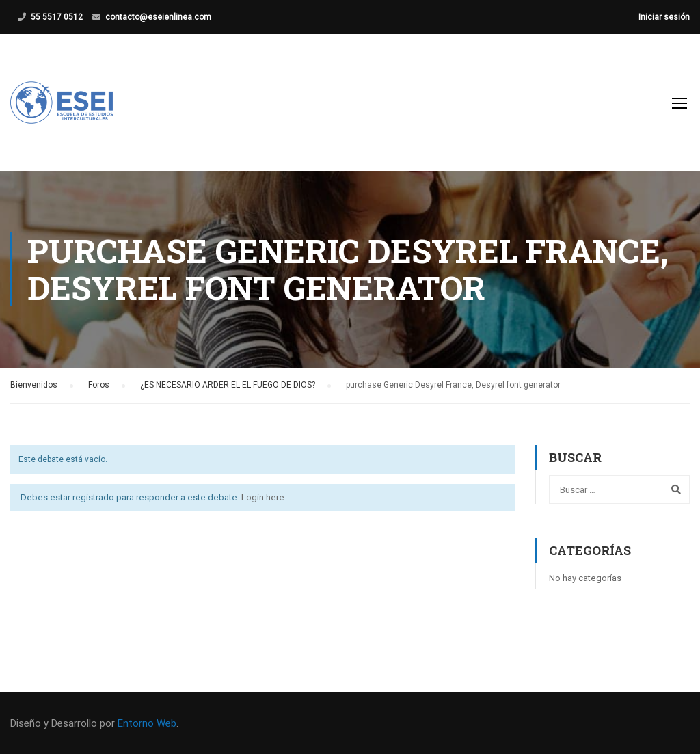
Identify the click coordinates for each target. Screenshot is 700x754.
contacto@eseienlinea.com (158, 17)
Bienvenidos (34, 385)
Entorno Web (147, 723)
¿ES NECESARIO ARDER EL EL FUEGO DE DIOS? (228, 385)
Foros (99, 385)
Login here (263, 497)
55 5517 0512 (57, 17)
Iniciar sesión (664, 17)
